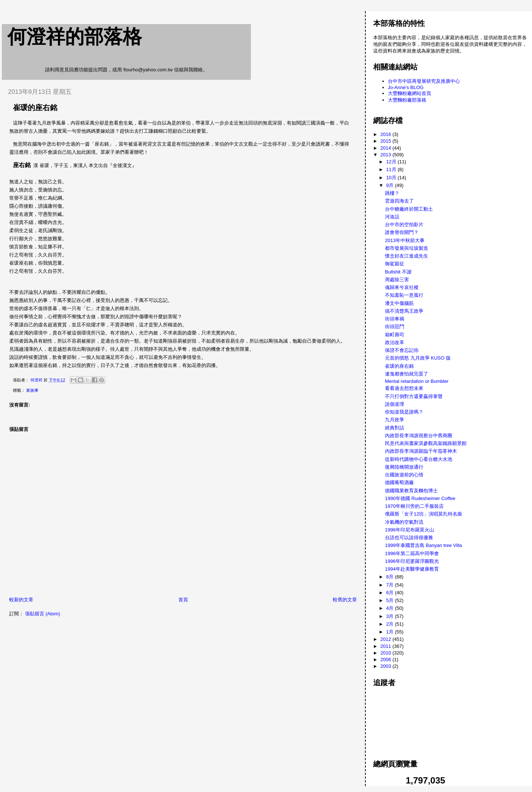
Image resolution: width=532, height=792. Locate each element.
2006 (387, 660)
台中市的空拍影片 (404, 225)
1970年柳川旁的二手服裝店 (414, 506)
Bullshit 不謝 (398, 272)
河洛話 (392, 217)
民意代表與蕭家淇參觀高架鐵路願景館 (426, 443)
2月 (391, 624)
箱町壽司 (395, 335)
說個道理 (395, 404)
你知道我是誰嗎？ (404, 412)
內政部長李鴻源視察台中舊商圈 (419, 436)
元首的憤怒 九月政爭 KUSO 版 (418, 358)
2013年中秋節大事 (405, 240)
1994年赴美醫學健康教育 (412, 569)
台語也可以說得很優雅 (409, 538)
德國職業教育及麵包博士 (411, 491)
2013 (387, 155)
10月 (392, 178)
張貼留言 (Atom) (43, 614)
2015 (387, 141)
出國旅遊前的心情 (404, 475)
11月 (392, 169)
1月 (391, 632)
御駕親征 (395, 264)
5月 (391, 600)
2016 (387, 134)
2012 (387, 639)
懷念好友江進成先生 (407, 256)
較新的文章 (21, 600)
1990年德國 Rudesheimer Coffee (420, 498)
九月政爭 (395, 420)
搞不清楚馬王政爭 (404, 311)
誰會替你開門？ (402, 232)
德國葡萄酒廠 (399, 482)
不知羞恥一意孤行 (404, 295)
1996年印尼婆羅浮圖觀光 (412, 561)
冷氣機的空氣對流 (404, 522)
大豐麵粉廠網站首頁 (410, 93)
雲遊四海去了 (399, 201)
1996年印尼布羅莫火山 (410, 530)
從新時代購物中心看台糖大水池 (419, 459)
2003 (387, 666)
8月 (391, 577)
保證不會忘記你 (402, 350)
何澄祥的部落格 (75, 37)
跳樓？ (392, 193)
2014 (387, 148)
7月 (391, 585)
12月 (392, 162)
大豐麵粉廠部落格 (407, 100)
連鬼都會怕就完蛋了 (407, 374)
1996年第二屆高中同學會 (412, 553)
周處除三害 (397, 280)
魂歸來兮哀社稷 (402, 287)
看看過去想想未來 (404, 388)
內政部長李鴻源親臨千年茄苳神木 (421, 451)
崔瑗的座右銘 (399, 366)
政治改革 (395, 342)
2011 (387, 646)
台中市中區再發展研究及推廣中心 (424, 81)
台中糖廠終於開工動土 (409, 209)
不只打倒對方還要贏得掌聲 (414, 396)
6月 (391, 593)
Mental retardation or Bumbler (417, 381)
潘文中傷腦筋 (399, 303)
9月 (391, 185)
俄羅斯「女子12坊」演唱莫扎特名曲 (424, 514)
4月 (391, 608)
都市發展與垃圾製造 (407, 248)
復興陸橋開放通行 (404, 467)
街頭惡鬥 (395, 327)
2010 (387, 653)
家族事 (32, 390)
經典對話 (395, 428)
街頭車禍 (395, 319)
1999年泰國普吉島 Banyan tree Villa (424, 545)
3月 (391, 616)
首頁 (183, 600)
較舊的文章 (345, 600)
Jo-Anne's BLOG (406, 87)
